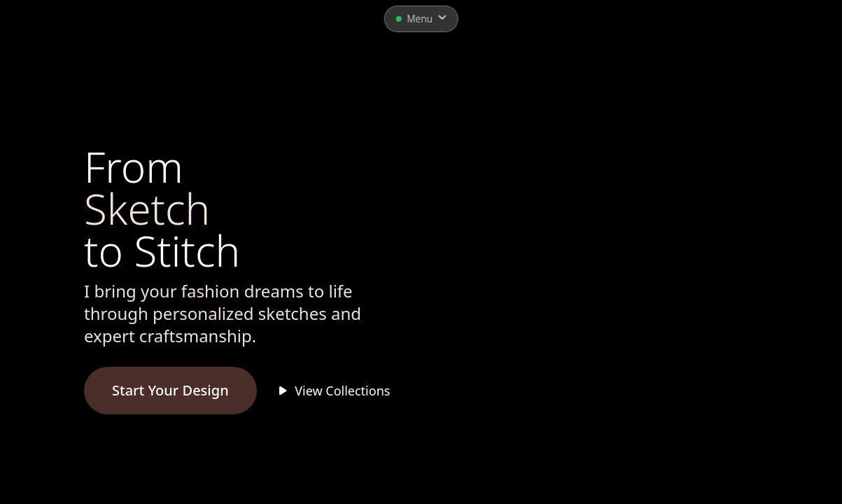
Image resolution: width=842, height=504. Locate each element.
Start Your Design (170, 390)
